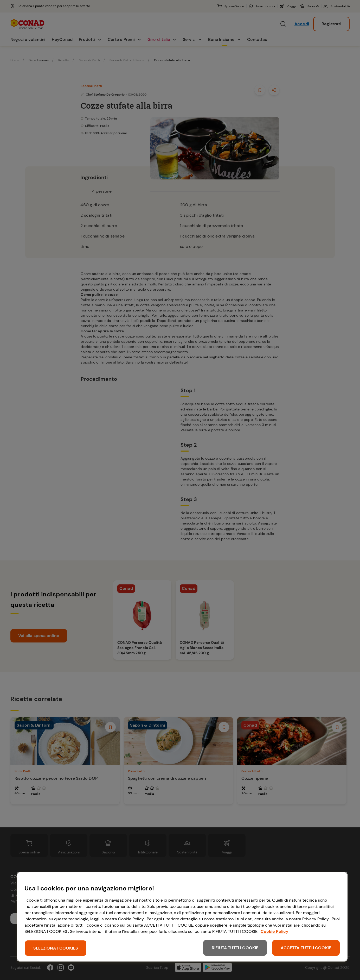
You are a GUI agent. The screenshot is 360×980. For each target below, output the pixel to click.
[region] (182, 917)
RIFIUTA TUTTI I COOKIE (235, 948)
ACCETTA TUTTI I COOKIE (306, 948)
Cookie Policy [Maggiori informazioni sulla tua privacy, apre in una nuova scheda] (275, 931)
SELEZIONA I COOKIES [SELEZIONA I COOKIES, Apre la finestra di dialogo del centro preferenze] (56, 948)
